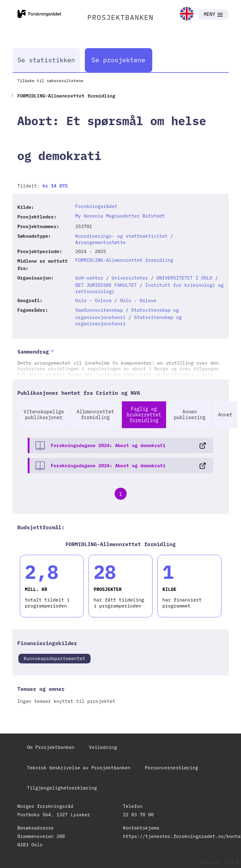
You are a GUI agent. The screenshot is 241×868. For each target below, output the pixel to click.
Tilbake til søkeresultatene (50, 81)
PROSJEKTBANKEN (120, 17)
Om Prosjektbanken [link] (51, 747)
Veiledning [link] (103, 747)
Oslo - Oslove (93, 300)
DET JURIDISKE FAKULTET (106, 285)
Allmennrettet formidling (95, 414)
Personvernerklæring (172, 768)
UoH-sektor (89, 278)
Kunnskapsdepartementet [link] (55, 658)
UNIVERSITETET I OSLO (184, 278)
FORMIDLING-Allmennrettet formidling (124, 260)
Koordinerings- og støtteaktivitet (121, 236)
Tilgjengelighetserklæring (62, 788)
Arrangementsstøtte (100, 242)
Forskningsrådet (96, 206)
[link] (187, 14)
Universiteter (130, 278)
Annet (225, 415)
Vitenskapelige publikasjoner (44, 414)
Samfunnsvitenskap (99, 310)
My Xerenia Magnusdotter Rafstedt (120, 216)
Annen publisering (190, 414)
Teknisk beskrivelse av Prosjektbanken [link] (79, 768)
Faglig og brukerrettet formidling (144, 415)
